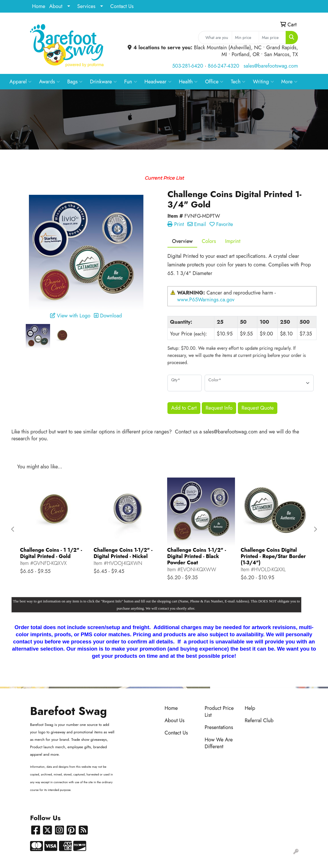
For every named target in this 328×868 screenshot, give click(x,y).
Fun (131, 82)
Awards (49, 82)
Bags (75, 82)
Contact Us (122, 6)
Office (214, 82)
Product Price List (219, 712)
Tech (238, 82)
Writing (263, 82)
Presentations (219, 727)
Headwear (158, 82)
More (290, 82)
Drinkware (103, 82)
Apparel (20, 82)
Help (250, 708)
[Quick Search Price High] (272, 38)
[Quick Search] (215, 38)
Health (188, 82)
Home (39, 6)
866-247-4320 (224, 66)
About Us (175, 720)
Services (86, 6)
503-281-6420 (187, 66)
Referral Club (259, 720)
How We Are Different (219, 743)
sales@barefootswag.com (271, 66)
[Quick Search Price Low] (245, 38)
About (56, 6)
